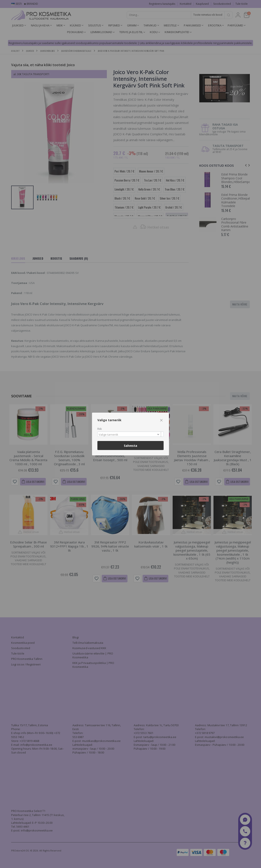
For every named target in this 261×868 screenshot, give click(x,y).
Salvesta (130, 446)
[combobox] (130, 434)
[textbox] (129, 435)
